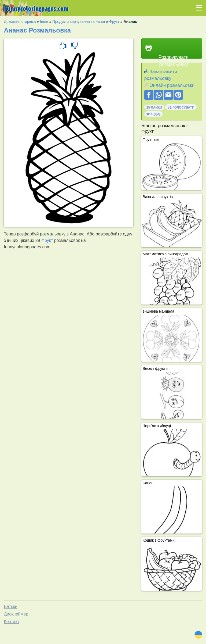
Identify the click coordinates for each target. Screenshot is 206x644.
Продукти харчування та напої (79, 22)
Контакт (12, 622)
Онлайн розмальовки (172, 85)
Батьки (11, 607)
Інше (44, 22)
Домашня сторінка (20, 22)
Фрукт (114, 22)
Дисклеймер (16, 614)
